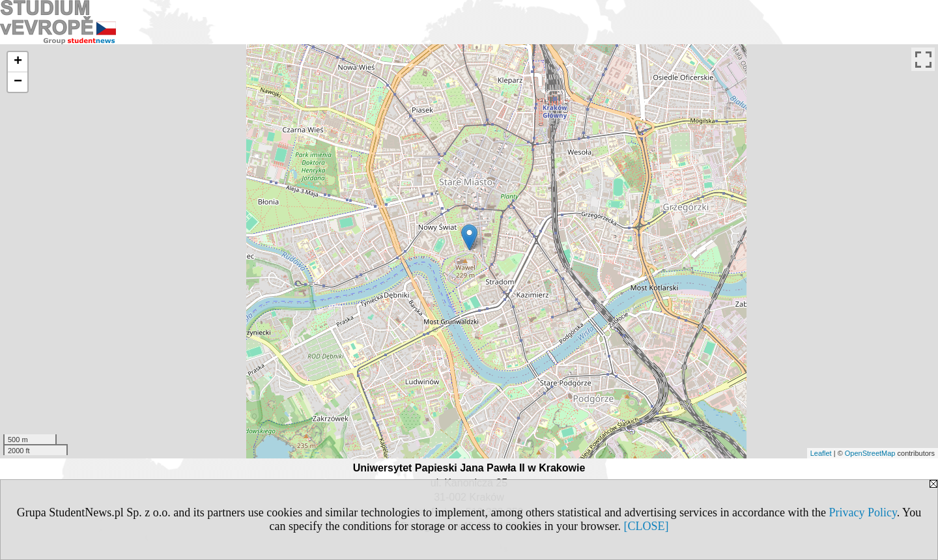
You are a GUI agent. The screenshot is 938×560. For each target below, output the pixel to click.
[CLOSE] (646, 526)
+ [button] (18, 62)
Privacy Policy (862, 512)
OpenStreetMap (870, 453)
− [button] (18, 82)
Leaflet (821, 453)
